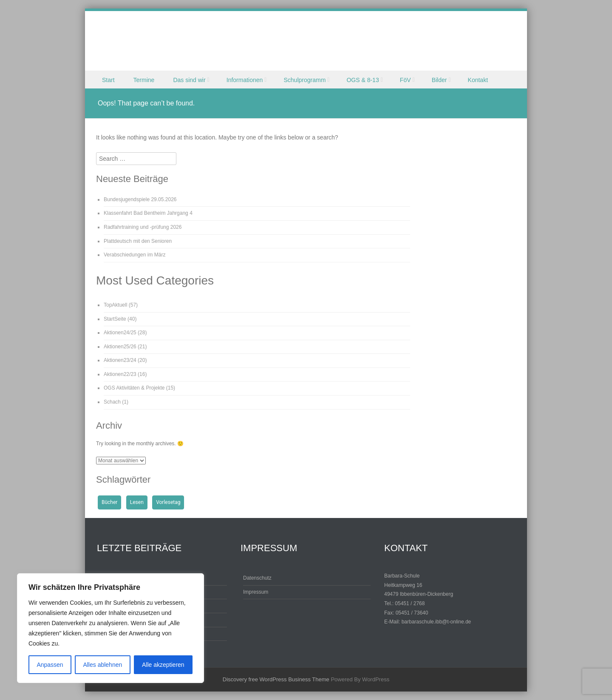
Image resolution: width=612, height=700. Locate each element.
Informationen (245, 80)
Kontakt (478, 80)
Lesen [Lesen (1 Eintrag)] (137, 502)
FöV (405, 80)
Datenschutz (257, 578)
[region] (110, 628)
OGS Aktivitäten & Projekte (134, 388)
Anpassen (50, 665)
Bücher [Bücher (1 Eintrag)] (109, 502)
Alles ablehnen (102, 665)
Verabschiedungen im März (135, 255)
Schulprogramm (305, 80)
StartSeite (115, 319)
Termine (144, 80)
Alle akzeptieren (163, 665)
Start (108, 80)
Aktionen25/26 (120, 347)
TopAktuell (115, 305)
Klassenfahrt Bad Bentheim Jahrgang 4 (148, 213)
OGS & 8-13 (363, 80)
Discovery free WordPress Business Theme (276, 679)
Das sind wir (189, 80)
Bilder (439, 80)
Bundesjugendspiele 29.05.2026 (140, 199)
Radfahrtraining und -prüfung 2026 (143, 227)
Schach (112, 402)
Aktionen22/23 (120, 374)
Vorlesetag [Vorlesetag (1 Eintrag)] (168, 502)
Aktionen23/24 (120, 360)
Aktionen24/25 (120, 333)
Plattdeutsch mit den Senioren (138, 241)
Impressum (256, 592)
